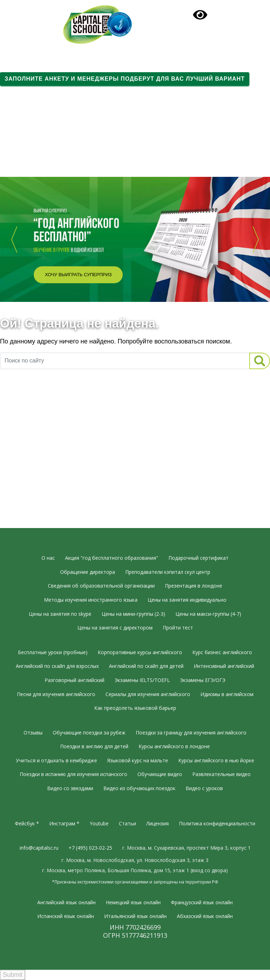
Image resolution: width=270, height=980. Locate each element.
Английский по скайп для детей (146, 666)
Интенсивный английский (224, 666)
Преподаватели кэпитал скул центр (168, 572)
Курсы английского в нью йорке (216, 760)
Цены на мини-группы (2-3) (133, 614)
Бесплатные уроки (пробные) (53, 652)
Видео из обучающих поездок (139, 788)
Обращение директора (88, 572)
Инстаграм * (64, 823)
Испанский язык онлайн (66, 916)
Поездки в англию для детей (94, 746)
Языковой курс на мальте (138, 760)
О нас (48, 558)
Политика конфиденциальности (217, 823)
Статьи (127, 823)
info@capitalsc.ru (39, 848)
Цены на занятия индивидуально (187, 600)
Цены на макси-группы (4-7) (208, 614)
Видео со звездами (70, 788)
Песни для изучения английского (56, 694)
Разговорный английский (75, 680)
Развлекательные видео (221, 774)
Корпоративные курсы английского (140, 652)
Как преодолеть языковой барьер (135, 708)
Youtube (99, 823)
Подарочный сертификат (217, 13)
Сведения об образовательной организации (101, 586)
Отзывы (33, 733)
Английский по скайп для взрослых (57, 666)
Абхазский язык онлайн (205, 916)
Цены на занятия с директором (115, 628)
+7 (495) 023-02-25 (35, 11)
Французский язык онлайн (202, 902)
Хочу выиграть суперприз (78, 275)
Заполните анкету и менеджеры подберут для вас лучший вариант (125, 79)
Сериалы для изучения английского (148, 694)
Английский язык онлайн (66, 902)
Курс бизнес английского (222, 652)
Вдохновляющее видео (34, 159)
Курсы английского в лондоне (174, 746)
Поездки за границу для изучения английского (191, 733)
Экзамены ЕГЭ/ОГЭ (203, 680)
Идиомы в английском (227, 694)
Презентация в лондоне (194, 586)
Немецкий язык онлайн (133, 902)
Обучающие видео (160, 774)
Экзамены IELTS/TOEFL (142, 680)
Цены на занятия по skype (60, 614)
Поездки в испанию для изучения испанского (73, 774)
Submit (13, 975)
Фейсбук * (27, 823)
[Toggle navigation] (135, 51)
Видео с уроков (204, 788)
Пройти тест (178, 628)
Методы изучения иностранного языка (91, 600)
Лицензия (157, 823)
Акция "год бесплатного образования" (112, 558)
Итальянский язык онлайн (135, 916)
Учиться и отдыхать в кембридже (56, 760)
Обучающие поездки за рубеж (89, 733)
